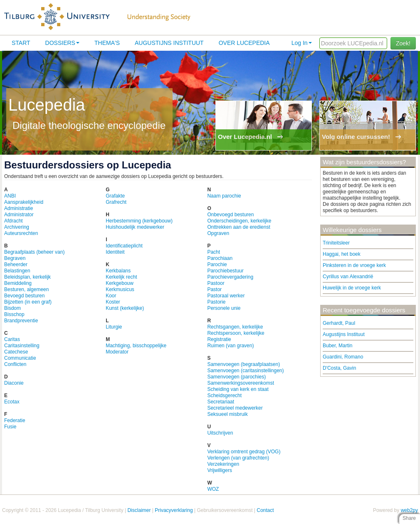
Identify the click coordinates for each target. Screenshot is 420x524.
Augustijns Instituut (169, 43)
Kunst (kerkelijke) (125, 308)
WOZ (213, 489)
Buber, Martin (337, 346)
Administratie (19, 208)
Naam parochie (224, 196)
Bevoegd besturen (24, 296)
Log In (302, 43)
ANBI (10, 196)
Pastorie (216, 302)
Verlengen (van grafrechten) (238, 458)
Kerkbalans (118, 271)
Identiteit (115, 252)
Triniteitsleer (336, 243)
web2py (409, 510)
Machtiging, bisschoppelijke (136, 346)
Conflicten (15, 364)
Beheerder (16, 264)
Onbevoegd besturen (230, 215)
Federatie (15, 420)
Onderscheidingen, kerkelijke (239, 221)
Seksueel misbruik (227, 414)
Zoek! (403, 43)
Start (21, 43)
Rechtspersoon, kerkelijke (236, 333)
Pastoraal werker (226, 296)
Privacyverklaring (174, 510)
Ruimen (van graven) (230, 346)
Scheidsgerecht (224, 395)
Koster (113, 302)
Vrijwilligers (220, 470)
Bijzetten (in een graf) (28, 302)
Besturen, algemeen (26, 289)
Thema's (107, 43)
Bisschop (14, 314)
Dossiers (62, 43)
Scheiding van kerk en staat (238, 389)
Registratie (219, 339)
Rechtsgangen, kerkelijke (235, 327)
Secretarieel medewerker (235, 408)
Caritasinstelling (22, 346)
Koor (111, 296)
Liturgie (114, 327)
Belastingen (17, 271)
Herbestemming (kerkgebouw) (139, 221)
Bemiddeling (18, 283)
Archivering (17, 227)
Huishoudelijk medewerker (135, 227)
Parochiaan (220, 258)
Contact (265, 510)
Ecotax (12, 402)
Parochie (217, 264)
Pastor (214, 289)
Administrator (19, 215)
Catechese (16, 352)
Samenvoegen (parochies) (236, 377)
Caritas (12, 339)
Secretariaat (221, 402)
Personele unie (224, 308)
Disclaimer (139, 510)
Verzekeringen (223, 464)
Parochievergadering (230, 277)
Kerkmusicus (120, 289)
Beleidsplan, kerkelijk (27, 277)
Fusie (10, 427)
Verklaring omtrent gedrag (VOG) (244, 452)
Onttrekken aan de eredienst (238, 227)
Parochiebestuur (225, 271)
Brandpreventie (21, 321)
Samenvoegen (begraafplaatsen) (243, 364)
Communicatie (20, 358)
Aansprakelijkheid (24, 202)
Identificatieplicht (124, 246)
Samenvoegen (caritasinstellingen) (245, 371)
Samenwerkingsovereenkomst (241, 383)
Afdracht (14, 221)
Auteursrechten (21, 233)
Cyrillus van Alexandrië (348, 277)
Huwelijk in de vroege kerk (352, 288)
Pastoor (216, 283)
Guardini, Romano (343, 357)
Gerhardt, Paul (339, 323)
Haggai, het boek (342, 254)
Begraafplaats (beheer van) (34, 252)
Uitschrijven (220, 433)
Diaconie (14, 383)
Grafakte (115, 196)
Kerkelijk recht (121, 277)
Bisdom (12, 308)
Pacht (214, 252)
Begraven (15, 258)
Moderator (117, 352)
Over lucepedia (244, 43)
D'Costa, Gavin (339, 368)
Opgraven (218, 233)
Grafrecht (116, 202)
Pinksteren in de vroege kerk (354, 265)
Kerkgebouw (120, 283)
